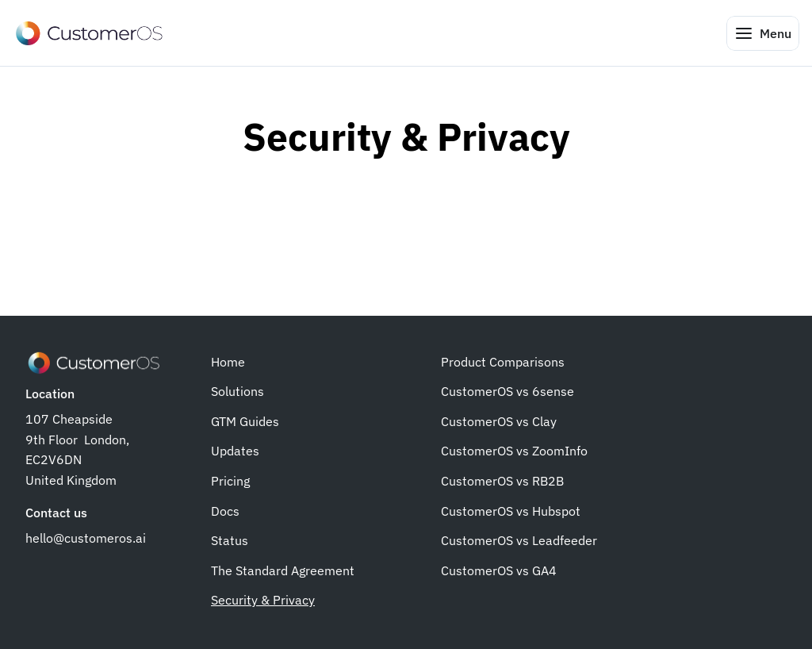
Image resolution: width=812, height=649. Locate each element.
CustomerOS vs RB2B (502, 481)
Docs (225, 511)
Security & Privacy (263, 600)
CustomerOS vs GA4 (499, 570)
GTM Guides (245, 421)
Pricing (230, 481)
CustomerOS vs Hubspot (511, 511)
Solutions (237, 391)
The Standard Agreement (283, 570)
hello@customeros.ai (86, 538)
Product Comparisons (503, 362)
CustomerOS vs (486, 451)
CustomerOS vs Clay (499, 421)
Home (228, 362)
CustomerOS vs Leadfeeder (519, 540)
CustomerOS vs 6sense (507, 391)
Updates (235, 451)
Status (230, 540)
